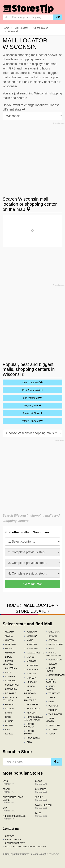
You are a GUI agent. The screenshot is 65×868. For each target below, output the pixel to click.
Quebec (51, 664)
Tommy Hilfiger (44, 807)
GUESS (41, 782)
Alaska (8, 636)
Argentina (9, 644)
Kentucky (31, 632)
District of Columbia (10, 699)
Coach (8, 790)
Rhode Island (51, 670)
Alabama (8, 632)
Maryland (31, 649)
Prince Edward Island (54, 654)
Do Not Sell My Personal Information (24, 847)
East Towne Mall (32, 390)
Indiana (8, 725)
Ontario (52, 636)
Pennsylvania (54, 644)
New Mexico (32, 709)
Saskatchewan (54, 675)
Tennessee (53, 693)
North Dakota (29, 732)
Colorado (9, 681)
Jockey (41, 799)
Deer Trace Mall (32, 382)
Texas (50, 697)
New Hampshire (30, 699)
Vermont (52, 706)
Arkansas (9, 653)
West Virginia (50, 720)
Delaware (9, 693)
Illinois (8, 721)
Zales (41, 815)
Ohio (28, 742)
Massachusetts (32, 653)
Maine (29, 640)
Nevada (29, 686)
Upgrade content (14, 843)
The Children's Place (14, 817)
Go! (58, 17)
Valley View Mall (32, 421)
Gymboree (41, 790)
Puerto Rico (54, 660)
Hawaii (7, 713)
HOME (13, 605)
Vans (8, 782)
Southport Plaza (33, 413)
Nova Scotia (32, 738)
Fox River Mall (32, 398)
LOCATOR (39, 605)
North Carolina (29, 725)
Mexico (29, 657)
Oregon (51, 640)
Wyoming (52, 730)
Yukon (51, 734)
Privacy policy (12, 840)
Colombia (9, 676)
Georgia (8, 709)
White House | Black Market (13, 800)
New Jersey (32, 704)
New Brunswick (30, 692)
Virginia (51, 710)
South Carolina (51, 681)
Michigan (30, 661)
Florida (8, 704)
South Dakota (51, 688)
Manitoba (31, 644)
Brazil (7, 657)
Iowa (6, 730)
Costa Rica (10, 689)
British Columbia (8, 663)
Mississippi (31, 670)
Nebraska (31, 682)
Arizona (8, 649)
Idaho (7, 717)
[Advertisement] (32, 158)
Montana (30, 678)
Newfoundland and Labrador (32, 718)
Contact (8, 836)
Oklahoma (53, 632)
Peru (50, 649)
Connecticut (11, 685)
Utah (50, 702)
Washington (54, 714)
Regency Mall (32, 406)
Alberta (8, 640)
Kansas (8, 734)
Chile (7, 672)
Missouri (30, 674)
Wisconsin (53, 725)
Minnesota (31, 665)
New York (31, 713)
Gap (9, 809)
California (10, 668)
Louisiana (31, 636)
